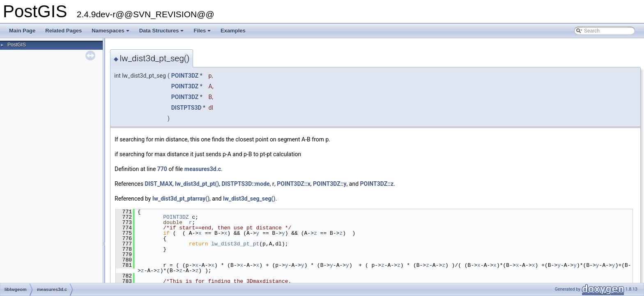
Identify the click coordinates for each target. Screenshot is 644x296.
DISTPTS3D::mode (245, 184)
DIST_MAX (158, 184)
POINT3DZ (185, 76)
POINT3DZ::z (377, 184)
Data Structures (162, 33)
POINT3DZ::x (294, 184)
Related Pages (63, 31)
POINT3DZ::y (330, 184)
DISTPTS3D (186, 108)
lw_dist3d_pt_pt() (197, 184)
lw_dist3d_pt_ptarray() (181, 199)
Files (203, 33)
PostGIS (17, 45)
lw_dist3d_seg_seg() (249, 199)
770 (162, 169)
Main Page (22, 31)
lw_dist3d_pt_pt (235, 244)
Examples (233, 31)
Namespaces (111, 33)
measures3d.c (203, 169)
